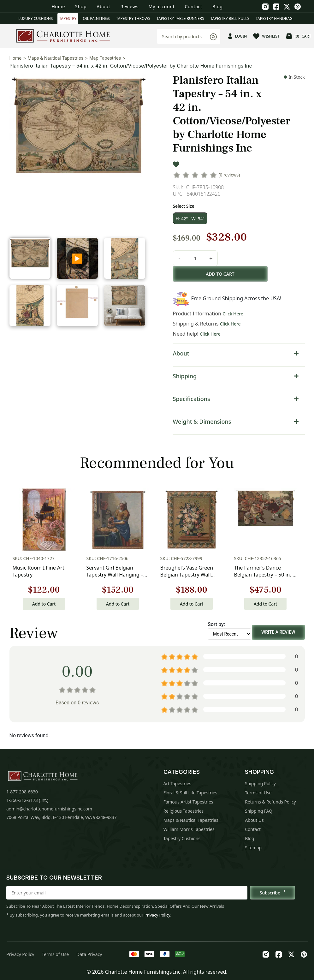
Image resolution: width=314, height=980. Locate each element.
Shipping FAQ (259, 811)
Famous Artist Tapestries (188, 802)
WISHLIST (266, 36)
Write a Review (278, 632)
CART (299, 36)
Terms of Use (258, 793)
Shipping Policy (260, 783)
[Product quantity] (195, 258)
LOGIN (237, 36)
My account (162, 6)
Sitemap (253, 848)
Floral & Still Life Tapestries (190, 793)
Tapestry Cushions (182, 838)
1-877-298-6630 (22, 792)
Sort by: (216, 624)
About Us (254, 820)
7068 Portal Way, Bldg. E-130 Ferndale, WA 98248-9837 (62, 817)
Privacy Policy (157, 915)
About (103, 6)
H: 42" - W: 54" (190, 219)
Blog (218, 6)
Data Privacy (89, 954)
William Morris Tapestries (189, 829)
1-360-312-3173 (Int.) (27, 800)
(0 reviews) (229, 175)
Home (58, 6)
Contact (193, 6)
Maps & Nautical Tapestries (55, 58)
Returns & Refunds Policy (270, 802)
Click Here (233, 314)
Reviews (130, 6)
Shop (81, 6)
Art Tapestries (177, 783)
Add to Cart (44, 604)
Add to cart (220, 274)
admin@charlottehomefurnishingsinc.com (49, 809)
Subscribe (273, 893)
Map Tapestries (105, 58)
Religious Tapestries (184, 811)
